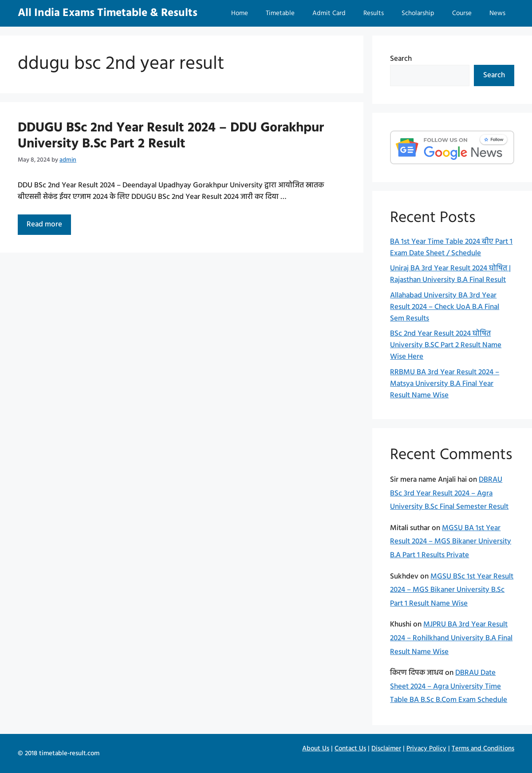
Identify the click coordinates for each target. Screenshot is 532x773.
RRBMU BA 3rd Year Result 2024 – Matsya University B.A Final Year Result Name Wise (445, 384)
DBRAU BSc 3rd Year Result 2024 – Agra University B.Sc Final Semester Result (449, 493)
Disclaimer (386, 749)
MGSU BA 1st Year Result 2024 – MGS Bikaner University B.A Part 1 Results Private (451, 542)
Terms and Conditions (483, 749)
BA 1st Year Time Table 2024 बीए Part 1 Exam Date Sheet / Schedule (451, 248)
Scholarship (418, 13)
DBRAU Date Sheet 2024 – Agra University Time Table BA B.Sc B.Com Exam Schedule (449, 686)
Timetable (280, 13)
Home (240, 13)
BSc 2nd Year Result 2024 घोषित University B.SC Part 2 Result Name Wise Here (446, 345)
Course (462, 13)
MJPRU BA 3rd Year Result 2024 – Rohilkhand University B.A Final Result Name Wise (451, 638)
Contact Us (350, 749)
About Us (316, 749)
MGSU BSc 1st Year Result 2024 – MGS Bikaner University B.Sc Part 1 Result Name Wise (452, 590)
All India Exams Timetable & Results (108, 13)
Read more (49, 226)
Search (401, 59)
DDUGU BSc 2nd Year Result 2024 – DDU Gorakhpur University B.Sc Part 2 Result (171, 136)
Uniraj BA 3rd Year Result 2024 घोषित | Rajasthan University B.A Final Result (450, 274)
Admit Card (329, 13)
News (497, 13)
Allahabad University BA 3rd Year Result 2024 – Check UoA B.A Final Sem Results (445, 307)
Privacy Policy (426, 749)
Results (374, 13)
